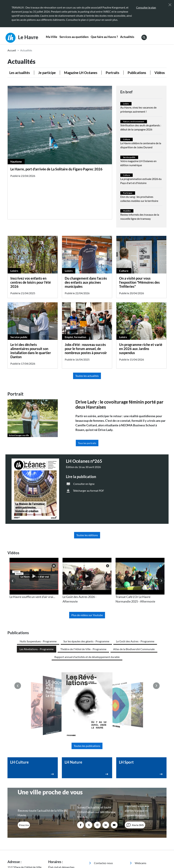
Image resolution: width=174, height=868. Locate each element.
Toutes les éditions (87, 535)
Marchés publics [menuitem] (101, 810)
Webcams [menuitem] (138, 797)
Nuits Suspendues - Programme (38, 641)
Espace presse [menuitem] (100, 803)
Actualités (127, 37)
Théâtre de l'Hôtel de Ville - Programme (83, 649)
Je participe (47, 73)
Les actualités (20, 73)
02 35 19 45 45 (30, 813)
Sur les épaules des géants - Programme (86, 641)
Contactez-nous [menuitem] (101, 797)
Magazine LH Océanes (81, 73)
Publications (137, 73)
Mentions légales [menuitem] (75, 850)
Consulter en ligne (84, 484)
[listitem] (34, 578)
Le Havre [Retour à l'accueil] (22, 38)
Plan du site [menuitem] (54, 853)
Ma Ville (52, 37)
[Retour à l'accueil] (26, 849)
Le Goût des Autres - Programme (135, 641)
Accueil (12, 50)
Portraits (112, 73)
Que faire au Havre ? (104, 37)
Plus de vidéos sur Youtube (87, 615)
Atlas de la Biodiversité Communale (134, 649)
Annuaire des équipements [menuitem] (140, 806)
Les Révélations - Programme (37, 649)
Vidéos (160, 73)
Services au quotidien (74, 37)
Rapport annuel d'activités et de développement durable (87, 657)
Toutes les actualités (87, 376)
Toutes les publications (87, 679)
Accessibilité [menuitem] (55, 850)
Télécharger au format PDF (88, 491)
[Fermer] (170, 5)
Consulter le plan (146, 7)
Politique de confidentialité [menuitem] (103, 850)
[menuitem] (52, 37)
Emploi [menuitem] (136, 814)
